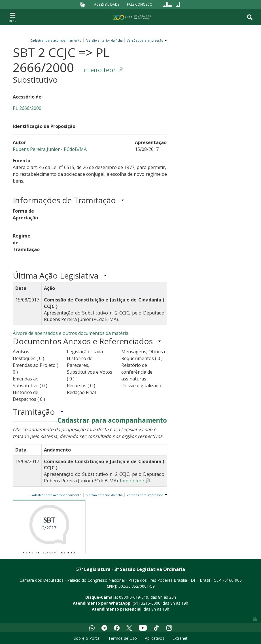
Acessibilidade (107, 4)
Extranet (180, 638)
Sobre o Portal (87, 638)
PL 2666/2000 (27, 108)
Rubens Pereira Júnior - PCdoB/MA (50, 149)
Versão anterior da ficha (105, 40)
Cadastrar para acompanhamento (57, 40)
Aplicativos (155, 638)
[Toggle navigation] (12, 17)
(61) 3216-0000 (147, 603)
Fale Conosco (140, 4)
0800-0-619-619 (134, 597)
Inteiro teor (99, 70)
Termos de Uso (123, 638)
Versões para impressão (144, 40)
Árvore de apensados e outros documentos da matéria (71, 333)
